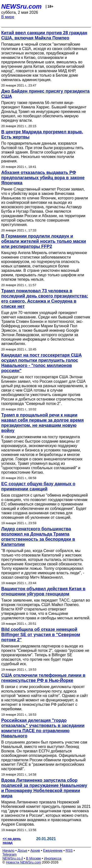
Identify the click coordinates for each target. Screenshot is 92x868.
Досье (22, 851)
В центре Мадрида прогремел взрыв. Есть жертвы (42, 134)
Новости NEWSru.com (23, 862)
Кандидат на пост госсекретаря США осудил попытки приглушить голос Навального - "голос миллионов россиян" (41, 363)
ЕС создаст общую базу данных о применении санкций (38, 486)
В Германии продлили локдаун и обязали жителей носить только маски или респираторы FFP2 (44, 241)
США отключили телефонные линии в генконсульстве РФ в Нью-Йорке (43, 678)
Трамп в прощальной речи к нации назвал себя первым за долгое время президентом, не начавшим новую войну (42, 423)
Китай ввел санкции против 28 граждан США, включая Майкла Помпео (44, 35)
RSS (69, 851)
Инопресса (53, 858)
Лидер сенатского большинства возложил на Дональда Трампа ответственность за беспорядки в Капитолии (38, 537)
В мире (8, 17)
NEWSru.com (21, 6)
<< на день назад (12, 841)
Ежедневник (53, 851)
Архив (35, 851)
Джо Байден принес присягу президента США (45, 94)
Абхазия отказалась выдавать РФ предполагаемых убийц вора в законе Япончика (43, 178)
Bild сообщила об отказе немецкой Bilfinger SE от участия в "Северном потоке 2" (41, 635)
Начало (8, 851)
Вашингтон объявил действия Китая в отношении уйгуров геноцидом (43, 591)
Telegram (10, 854)
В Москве (33, 858)
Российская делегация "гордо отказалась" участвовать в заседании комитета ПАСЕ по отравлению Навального (43, 728)
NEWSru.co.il (13, 858)
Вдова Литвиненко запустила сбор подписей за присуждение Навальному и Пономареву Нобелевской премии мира (44, 788)
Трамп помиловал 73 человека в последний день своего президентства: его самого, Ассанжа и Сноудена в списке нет (45, 299)
